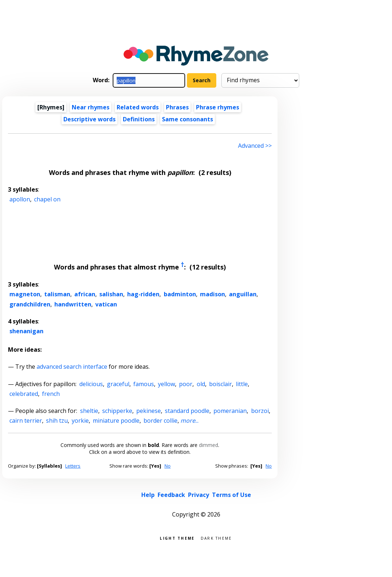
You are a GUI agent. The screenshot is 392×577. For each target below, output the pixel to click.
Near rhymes (91, 107)
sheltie (89, 411)
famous (144, 384)
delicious (91, 384)
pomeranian (230, 411)
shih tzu (57, 421)
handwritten (73, 304)
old (201, 384)
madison (212, 294)
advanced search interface (72, 367)
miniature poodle (116, 421)
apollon (20, 199)
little (242, 384)
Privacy (199, 495)
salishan (111, 294)
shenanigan (26, 331)
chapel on (47, 199)
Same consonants (187, 119)
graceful (118, 384)
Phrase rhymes (218, 107)
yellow (166, 384)
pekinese (149, 411)
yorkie (80, 421)
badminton (180, 294)
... (189, 421)
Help (148, 495)
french (51, 394)
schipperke (117, 411)
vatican (106, 304)
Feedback (171, 495)
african (85, 294)
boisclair (220, 384)
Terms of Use (232, 495)
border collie (160, 421)
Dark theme (216, 538)
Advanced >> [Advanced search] (255, 146)
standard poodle (187, 411)
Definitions (139, 119)
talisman (57, 294)
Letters (73, 466)
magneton (25, 294)
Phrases (177, 107)
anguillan (243, 294)
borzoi (260, 411)
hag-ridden (143, 294)
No (168, 466)
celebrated (24, 394)
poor (186, 384)
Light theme (177, 538)
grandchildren (30, 304)
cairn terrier (26, 421)
